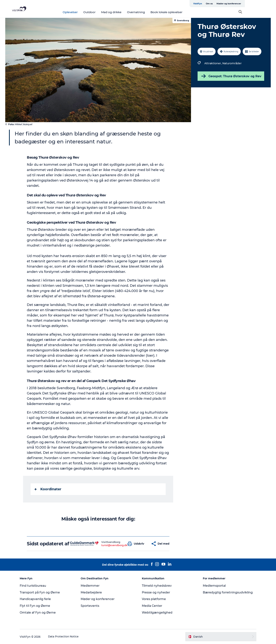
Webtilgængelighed (157, 613)
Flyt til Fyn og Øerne (37, 606)
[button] (137, 544)
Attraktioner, (213, 63)
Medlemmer (91, 586)
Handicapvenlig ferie (38, 599)
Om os (239, 4)
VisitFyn (227, 4)
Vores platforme (154, 599)
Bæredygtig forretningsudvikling (227, 592)
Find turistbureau (35, 586)
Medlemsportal (214, 586)
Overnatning (152, 12)
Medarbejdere (93, 592)
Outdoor (105, 12)
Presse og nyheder (156, 592)
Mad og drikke (127, 12)
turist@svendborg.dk (115, 545)
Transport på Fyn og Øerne (42, 592)
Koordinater (48, 489)
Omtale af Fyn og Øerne (40, 613)
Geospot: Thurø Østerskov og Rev (231, 76)
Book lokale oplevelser (182, 12)
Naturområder (232, 63)
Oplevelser (86, 12)
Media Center (152, 606)
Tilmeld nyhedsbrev (157, 586)
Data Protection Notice (66, 637)
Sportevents (91, 606)
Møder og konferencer (258, 4)
